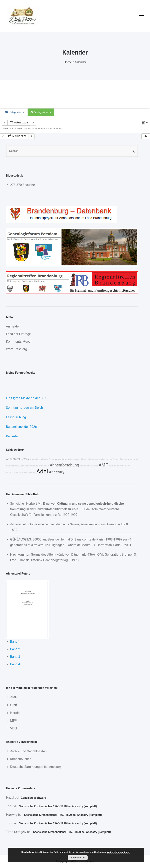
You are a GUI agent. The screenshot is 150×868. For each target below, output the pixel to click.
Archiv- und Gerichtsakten (28, 751)
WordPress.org (16, 349)
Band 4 (15, 664)
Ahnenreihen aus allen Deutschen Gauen (100, 459)
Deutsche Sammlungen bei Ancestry (36, 767)
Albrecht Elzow (47, 459)
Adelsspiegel (74, 459)
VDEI (14, 728)
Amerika (17, 473)
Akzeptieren (78, 858)
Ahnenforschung (64, 465)
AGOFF (9, 473)
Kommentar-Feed (18, 342)
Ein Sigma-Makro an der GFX (26, 398)
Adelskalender (29, 473)
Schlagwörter (41, 112)
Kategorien (14, 112)
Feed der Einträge (18, 334)
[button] (146, 136)
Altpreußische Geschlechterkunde (22, 466)
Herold (15, 713)
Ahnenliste (35, 459)
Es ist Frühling (16, 417)
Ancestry (57, 472)
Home (68, 62)
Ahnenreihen (86, 466)
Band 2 (15, 649)
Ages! (95, 466)
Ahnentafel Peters (17, 459)
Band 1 (15, 642)
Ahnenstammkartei (129, 459)
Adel (42, 471)
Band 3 (15, 657)
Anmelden (13, 326)
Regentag (13, 436)
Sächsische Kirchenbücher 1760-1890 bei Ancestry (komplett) (58, 806)
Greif (14, 705)
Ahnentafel (61, 459)
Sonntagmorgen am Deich (24, 408)
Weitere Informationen (119, 852)
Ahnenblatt (44, 466)
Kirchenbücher (20, 759)
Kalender (80, 62)
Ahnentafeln (125, 466)
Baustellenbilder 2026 (21, 427)
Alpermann (114, 466)
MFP (13, 721)
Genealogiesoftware (34, 798)
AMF (103, 465)
